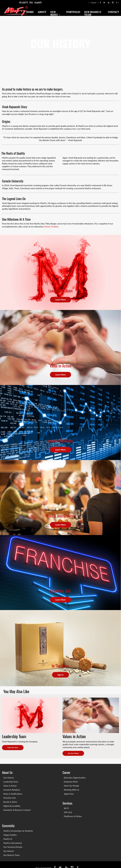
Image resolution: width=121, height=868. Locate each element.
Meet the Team (13, 748)
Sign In (61, 675)
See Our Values (73, 753)
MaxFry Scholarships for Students (18, 831)
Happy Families (10, 835)
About (42, 12)
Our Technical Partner (13, 847)
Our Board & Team (93, 13)
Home (30, 12)
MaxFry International (13, 843)
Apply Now (69, 794)
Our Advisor (9, 851)
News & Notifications (13, 794)
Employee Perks (71, 782)
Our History (9, 778)
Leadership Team (11, 782)
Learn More (61, 300)
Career (94, 2)
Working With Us (72, 790)
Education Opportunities (75, 778)
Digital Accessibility (12, 806)
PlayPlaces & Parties (73, 816)
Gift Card (68, 812)
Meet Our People (71, 786)
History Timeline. (51, 227)
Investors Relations (12, 790)
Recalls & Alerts (10, 802)
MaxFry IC (8, 839)
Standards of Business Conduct (17, 810)
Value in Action (10, 786)
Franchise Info (10, 798)
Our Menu (55, 13)
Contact (113, 12)
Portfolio (73, 12)
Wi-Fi (66, 808)
